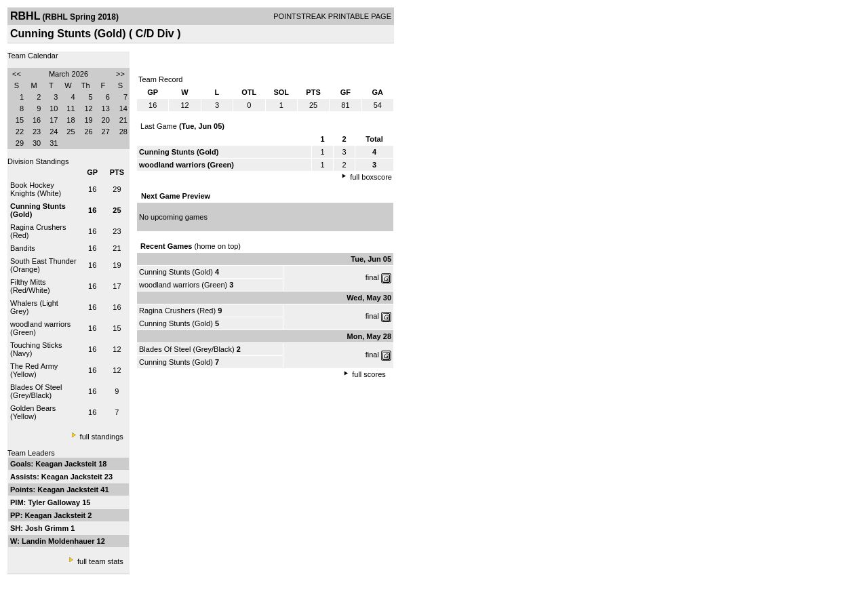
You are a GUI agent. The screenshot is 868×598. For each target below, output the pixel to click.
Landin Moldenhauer (59, 541)
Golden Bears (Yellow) (33, 412)
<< (17, 74)
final (372, 277)
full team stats (100, 561)
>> (120, 74)
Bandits (23, 248)
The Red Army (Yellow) (34, 370)
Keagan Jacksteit (67, 464)
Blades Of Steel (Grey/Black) (36, 391)
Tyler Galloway (55, 502)
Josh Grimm (48, 528)
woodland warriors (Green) (183, 285)
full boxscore (371, 177)
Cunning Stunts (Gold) (176, 272)
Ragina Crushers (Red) (177, 311)
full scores (369, 374)
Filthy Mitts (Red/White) (30, 286)
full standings (102, 437)
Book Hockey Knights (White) (36, 189)
